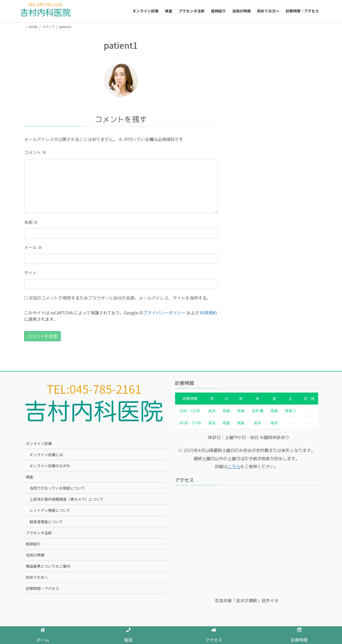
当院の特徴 (35, 555)
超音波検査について (46, 522)
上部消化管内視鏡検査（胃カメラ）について (67, 499)
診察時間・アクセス (43, 588)
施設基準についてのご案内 (48, 566)
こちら (234, 467)
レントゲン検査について (50, 510)
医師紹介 (33, 544)
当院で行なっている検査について (57, 488)
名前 (31, 222)
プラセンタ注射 (39, 533)
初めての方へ (37, 577)
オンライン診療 (39, 443)
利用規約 (208, 313)
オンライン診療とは (46, 455)
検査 (30, 477)
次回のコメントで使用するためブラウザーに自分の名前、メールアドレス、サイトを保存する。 (120, 298)
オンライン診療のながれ (50, 466)
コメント (35, 152)
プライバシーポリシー (164, 313)
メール (33, 247)
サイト (30, 273)
